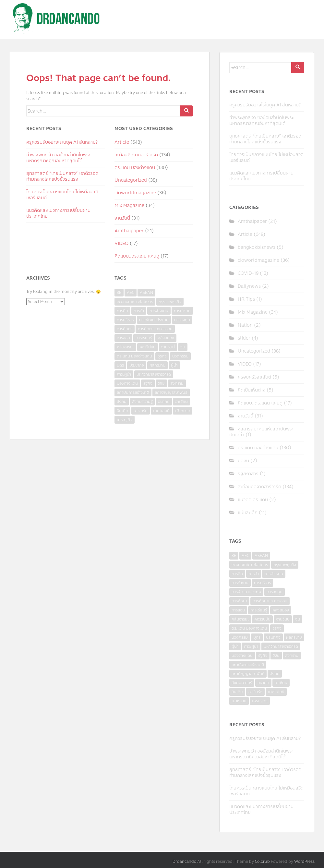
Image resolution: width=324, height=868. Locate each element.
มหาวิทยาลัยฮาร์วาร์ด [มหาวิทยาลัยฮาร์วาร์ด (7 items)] (154, 374)
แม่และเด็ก (248, 513)
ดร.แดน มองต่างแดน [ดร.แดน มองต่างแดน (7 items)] (134, 356)
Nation (245, 325)
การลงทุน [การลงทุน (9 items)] (182, 320)
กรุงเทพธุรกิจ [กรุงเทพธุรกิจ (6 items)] (170, 302)
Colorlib (262, 862)
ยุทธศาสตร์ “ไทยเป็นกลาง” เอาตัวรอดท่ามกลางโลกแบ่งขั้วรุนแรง (62, 176)
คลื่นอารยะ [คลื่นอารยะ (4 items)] (125, 347)
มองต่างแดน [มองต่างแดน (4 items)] (127, 383)
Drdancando (184, 862)
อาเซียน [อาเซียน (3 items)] (181, 402)
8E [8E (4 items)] (119, 293)
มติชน (243, 461)
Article (122, 142)
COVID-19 (248, 273)
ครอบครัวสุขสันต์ (254, 377)
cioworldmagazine (135, 193)
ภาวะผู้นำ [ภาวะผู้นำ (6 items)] (124, 374)
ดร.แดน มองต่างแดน (135, 168)
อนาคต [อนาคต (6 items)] (164, 402)
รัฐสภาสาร (248, 474)
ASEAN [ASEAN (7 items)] (146, 293)
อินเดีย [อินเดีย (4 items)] (122, 411)
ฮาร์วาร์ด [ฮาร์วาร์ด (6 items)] (141, 411)
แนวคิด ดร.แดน (253, 500)
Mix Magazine (129, 205)
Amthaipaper (129, 231)
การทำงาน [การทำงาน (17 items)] (182, 311)
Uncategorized (131, 180)
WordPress (304, 862)
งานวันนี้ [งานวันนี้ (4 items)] (168, 347)
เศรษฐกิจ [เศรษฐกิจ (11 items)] (125, 420)
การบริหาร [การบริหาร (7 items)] (125, 320)
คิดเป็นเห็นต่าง (252, 390)
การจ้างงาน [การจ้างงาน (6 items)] (159, 311)
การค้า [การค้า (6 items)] (139, 311)
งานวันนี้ (122, 218)
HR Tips (246, 299)
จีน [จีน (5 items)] (183, 347)
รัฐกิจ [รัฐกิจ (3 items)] (148, 383)
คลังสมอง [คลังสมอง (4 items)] (166, 338)
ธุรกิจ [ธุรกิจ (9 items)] (162, 356)
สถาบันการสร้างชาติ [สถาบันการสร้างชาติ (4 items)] (133, 392)
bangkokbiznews (257, 247)
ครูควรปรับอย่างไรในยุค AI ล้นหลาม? (62, 142)
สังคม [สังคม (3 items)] (122, 402)
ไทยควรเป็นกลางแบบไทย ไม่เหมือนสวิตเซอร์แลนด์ (63, 195)
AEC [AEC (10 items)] (131, 293)
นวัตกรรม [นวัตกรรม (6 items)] (180, 356)
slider (244, 338)
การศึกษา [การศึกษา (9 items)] (125, 329)
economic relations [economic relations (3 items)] (135, 302)
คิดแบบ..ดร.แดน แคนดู (137, 256)
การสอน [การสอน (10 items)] (123, 338)
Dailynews (249, 286)
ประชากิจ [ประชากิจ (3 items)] (137, 365)
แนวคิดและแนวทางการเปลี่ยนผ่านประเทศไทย (58, 213)
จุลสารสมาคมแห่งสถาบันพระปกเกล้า (261, 432)
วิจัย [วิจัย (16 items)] (161, 383)
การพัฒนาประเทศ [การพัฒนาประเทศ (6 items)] (154, 320)
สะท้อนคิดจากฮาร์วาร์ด (136, 155)
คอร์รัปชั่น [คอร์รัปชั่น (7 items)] (148, 347)
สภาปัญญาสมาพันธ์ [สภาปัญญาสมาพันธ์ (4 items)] (171, 392)
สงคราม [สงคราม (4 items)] (177, 383)
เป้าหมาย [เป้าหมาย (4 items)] (183, 411)
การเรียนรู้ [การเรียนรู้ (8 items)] (144, 338)
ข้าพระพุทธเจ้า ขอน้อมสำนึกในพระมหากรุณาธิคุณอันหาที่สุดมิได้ (58, 158)
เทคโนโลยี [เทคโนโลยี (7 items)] (161, 411)
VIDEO (121, 243)
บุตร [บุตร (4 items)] (120, 365)
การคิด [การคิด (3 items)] (122, 311)
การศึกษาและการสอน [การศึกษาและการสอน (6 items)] (155, 329)
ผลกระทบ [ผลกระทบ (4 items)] (157, 365)
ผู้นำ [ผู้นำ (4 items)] (174, 365)
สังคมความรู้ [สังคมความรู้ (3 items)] (142, 402)
